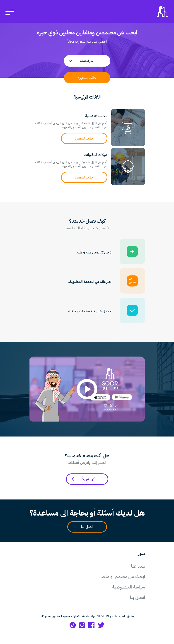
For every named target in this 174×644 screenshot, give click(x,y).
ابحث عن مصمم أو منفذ (123, 576)
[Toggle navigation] (10, 11)
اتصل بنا (85, 527)
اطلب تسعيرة (87, 78)
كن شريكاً (83, 479)
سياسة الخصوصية (128, 587)
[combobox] (87, 61)
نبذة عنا (138, 566)
